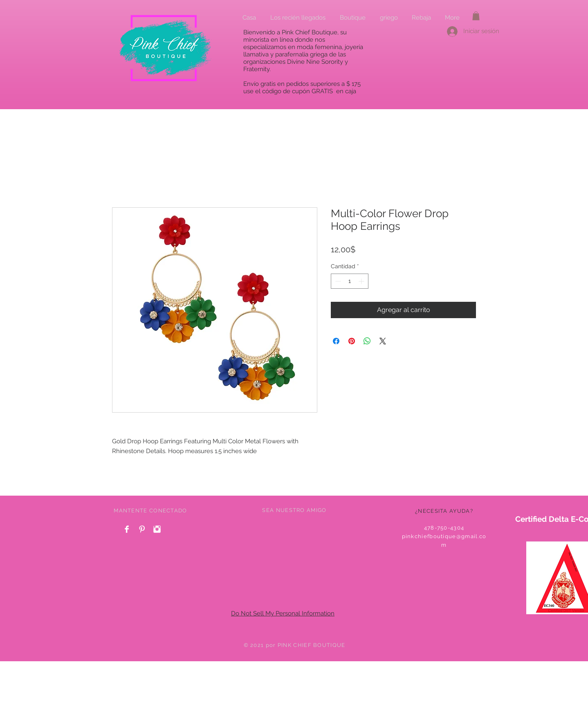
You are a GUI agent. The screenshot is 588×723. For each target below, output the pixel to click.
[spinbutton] (350, 281)
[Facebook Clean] (127, 529)
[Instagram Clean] (157, 529)
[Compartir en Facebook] (336, 341)
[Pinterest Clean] (142, 529)
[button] (476, 16)
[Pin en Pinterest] (352, 341)
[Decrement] (337, 281)
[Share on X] (383, 341)
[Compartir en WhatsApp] (367, 341)
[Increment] (362, 281)
